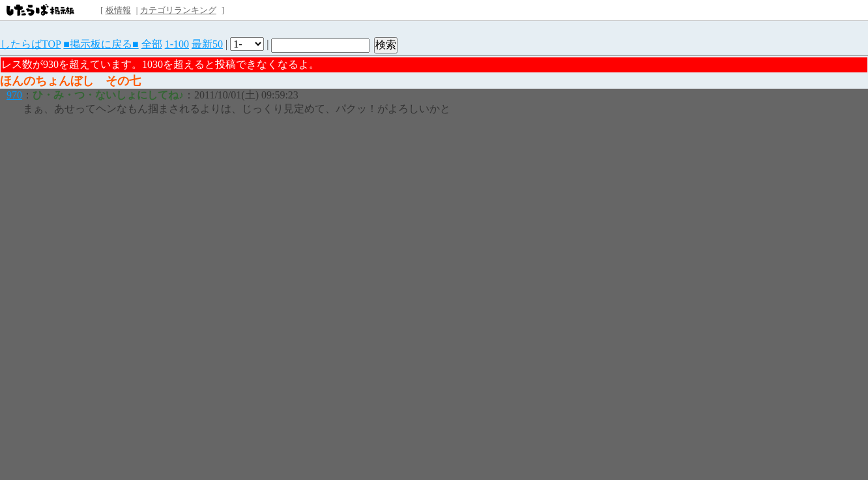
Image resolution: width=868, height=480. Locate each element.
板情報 (118, 10)
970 (14, 95)
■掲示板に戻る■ (101, 44)
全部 (152, 44)
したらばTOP (30, 44)
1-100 (177, 44)
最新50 (207, 44)
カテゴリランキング (178, 10)
